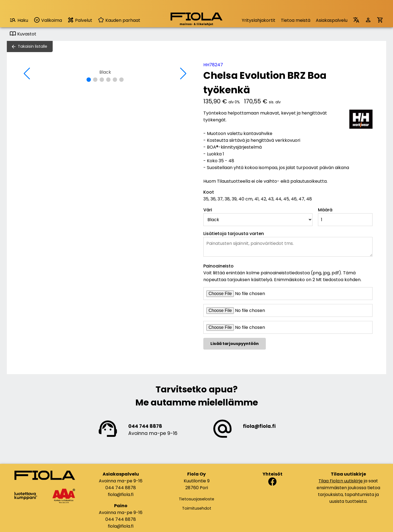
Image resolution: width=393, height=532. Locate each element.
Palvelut (80, 20)
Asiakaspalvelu (332, 20)
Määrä (325, 210)
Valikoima (48, 20)
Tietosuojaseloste (196, 499)
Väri (208, 210)
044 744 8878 (145, 426)
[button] (89, 80)
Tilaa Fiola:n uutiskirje (341, 481)
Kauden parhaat (119, 20)
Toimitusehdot (197, 508)
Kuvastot (23, 34)
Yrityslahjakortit (259, 20)
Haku (19, 20)
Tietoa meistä (296, 20)
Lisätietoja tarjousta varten (234, 234)
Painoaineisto (218, 266)
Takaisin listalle (32, 46)
